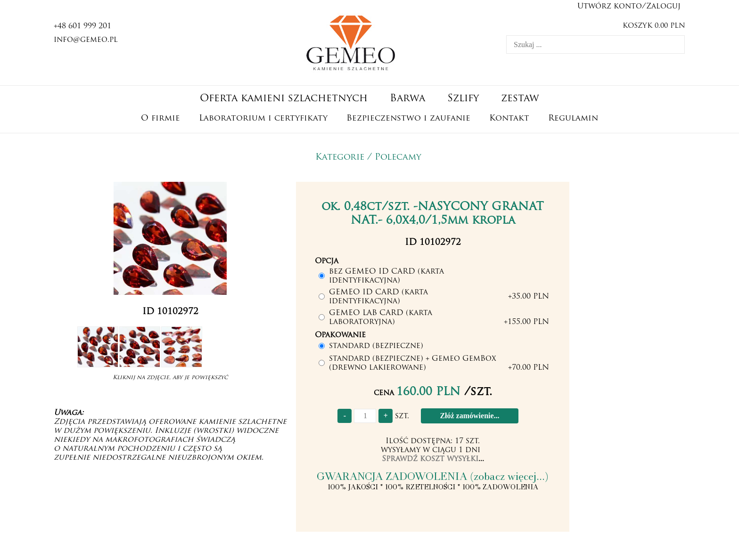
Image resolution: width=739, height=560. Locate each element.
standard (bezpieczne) (376, 346)
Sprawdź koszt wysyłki (430, 459)
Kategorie (340, 158)
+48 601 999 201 (82, 26)
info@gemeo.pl (86, 40)
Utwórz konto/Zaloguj (629, 7)
